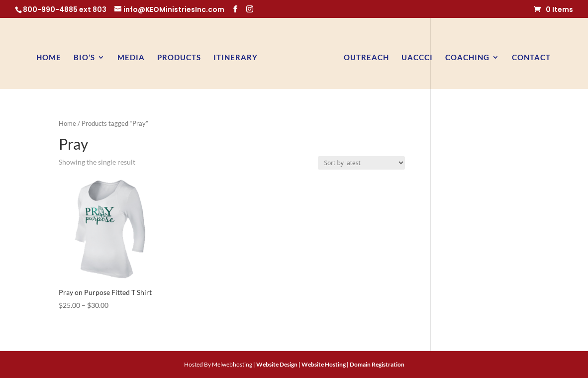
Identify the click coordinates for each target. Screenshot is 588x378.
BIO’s (84, 58)
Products (179, 58)
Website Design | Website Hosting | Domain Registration (330, 364)
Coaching (467, 58)
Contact (531, 58)
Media (131, 58)
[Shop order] (361, 163)
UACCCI (417, 58)
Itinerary (236, 58)
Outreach (366, 58)
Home (49, 58)
